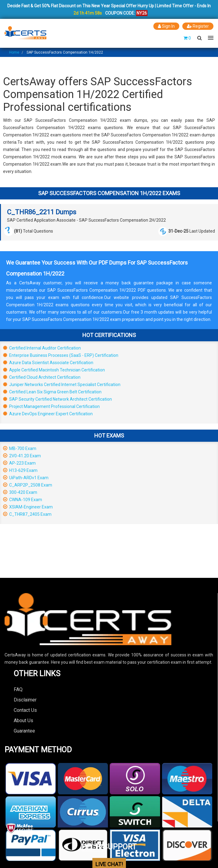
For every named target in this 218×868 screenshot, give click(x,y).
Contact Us (25, 710)
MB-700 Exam (20, 448)
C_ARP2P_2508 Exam (28, 485)
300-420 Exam (20, 492)
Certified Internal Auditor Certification (42, 348)
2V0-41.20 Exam (22, 456)
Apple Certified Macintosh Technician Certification (54, 370)
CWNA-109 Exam (23, 500)
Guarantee (24, 731)
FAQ (18, 689)
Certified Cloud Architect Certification (42, 377)
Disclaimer (25, 700)
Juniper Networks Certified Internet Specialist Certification (62, 385)
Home (14, 52)
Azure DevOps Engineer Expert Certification (48, 414)
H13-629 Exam (20, 470)
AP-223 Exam (19, 463)
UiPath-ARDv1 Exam (26, 478)
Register (198, 26)
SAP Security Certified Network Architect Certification (57, 399)
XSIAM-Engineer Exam (28, 507)
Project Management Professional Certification (51, 406)
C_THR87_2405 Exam (27, 514)
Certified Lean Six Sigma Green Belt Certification (52, 392)
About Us (23, 720)
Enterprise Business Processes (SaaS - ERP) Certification (61, 355)
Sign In (166, 26)
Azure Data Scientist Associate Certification (48, 363)
